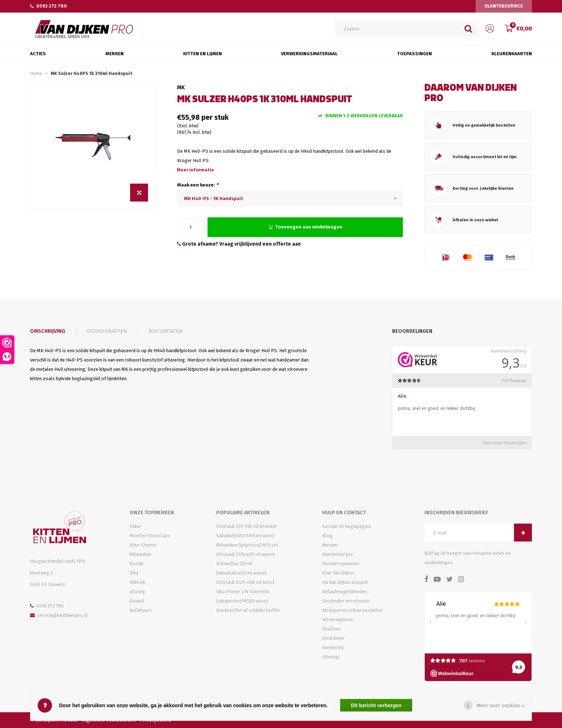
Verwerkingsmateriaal (309, 54)
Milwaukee (140, 554)
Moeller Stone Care (150, 536)
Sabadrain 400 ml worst (241, 573)
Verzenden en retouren (346, 601)
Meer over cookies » (500, 705)
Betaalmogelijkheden (344, 592)
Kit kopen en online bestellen (352, 610)
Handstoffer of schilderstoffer (248, 610)
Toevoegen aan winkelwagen (305, 227)
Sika (134, 573)
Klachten (331, 629)
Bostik (137, 564)
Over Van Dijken (338, 573)
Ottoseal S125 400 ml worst (245, 582)
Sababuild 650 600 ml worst (245, 536)
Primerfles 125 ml (234, 564)
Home (36, 73)
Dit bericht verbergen (376, 705)
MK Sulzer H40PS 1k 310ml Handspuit (92, 73)
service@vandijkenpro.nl (59, 615)
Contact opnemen (340, 564)
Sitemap (331, 657)
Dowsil (137, 601)
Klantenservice (504, 6)
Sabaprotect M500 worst (242, 601)
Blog (327, 536)
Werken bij (333, 647)
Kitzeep (138, 592)
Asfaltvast (140, 610)
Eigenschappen (107, 331)
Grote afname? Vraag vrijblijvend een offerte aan (239, 244)
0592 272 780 (49, 6)
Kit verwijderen (337, 620)
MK (181, 87)
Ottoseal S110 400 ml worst (245, 554)
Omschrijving (48, 331)
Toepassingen (415, 54)
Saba (135, 526)
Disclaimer (333, 638)
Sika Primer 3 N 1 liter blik (242, 592)
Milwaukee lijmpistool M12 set (247, 545)
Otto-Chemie (143, 545)
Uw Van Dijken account (345, 582)
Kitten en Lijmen (203, 54)
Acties (38, 54)
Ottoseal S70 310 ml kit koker (247, 526)
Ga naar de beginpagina (346, 526)
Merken (115, 54)
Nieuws (330, 545)
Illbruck (137, 582)
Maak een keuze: (198, 185)
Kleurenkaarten (512, 54)
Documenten (166, 331)
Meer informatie (196, 170)
